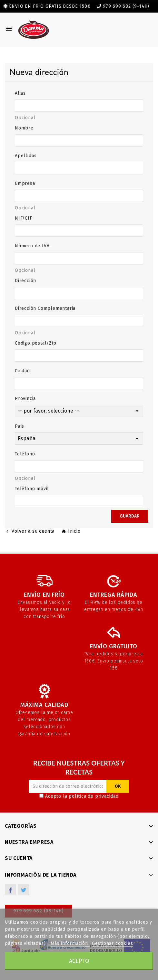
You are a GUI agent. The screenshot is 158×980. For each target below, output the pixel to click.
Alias (20, 93)
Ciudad (22, 371)
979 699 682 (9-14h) (126, 6)
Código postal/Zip (36, 343)
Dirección (25, 281)
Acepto (79, 961)
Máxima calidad (44, 705)
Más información (70, 943)
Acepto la (79, 796)
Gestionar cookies (113, 943)
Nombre (24, 128)
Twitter (24, 890)
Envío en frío (44, 595)
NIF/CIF (24, 218)
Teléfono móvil (32, 489)
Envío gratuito (114, 646)
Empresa (25, 183)
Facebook (10, 890)
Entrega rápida (114, 595)
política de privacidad (94, 796)
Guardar (130, 516)
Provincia (25, 399)
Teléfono (25, 454)
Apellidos (26, 156)
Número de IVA (32, 246)
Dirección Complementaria (45, 308)
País (20, 426)
